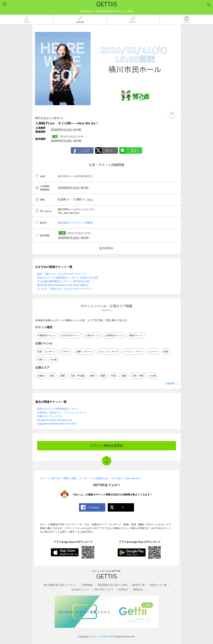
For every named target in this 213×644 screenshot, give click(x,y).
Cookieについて (80, 589)
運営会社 (138, 589)
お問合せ (123, 589)
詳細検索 (170, 384)
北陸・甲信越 (77, 376)
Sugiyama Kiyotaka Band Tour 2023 (57, 424)
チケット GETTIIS (102, 636)
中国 (113, 376)
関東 (63, 376)
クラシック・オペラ (108, 352)
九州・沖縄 (138, 376)
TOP (106, 462)
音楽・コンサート (46, 352)
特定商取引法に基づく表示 (113, 585)
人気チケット (92, 335)
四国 (124, 376)
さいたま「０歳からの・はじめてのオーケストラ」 (66, 289)
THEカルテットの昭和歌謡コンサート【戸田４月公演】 (68, 278)
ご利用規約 (87, 585)
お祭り (41, 360)
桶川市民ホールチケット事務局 (75, 223)
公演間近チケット (114, 335)
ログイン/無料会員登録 (106, 446)
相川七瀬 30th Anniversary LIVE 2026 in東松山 (63, 285)
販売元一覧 (139, 585)
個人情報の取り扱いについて (60, 585)
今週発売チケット (46, 335)
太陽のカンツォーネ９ (49, 416)
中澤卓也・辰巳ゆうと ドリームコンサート (62, 413)
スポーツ (66, 352)
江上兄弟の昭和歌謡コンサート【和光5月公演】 (64, 281)
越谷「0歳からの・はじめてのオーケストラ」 (63, 274)
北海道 (41, 376)
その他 (53, 360)
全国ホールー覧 (158, 585)
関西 (103, 376)
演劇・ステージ (84, 352)
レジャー (153, 352)
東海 (93, 376)
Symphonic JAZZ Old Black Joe (55, 420)
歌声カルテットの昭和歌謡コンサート (58, 409)
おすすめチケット (70, 335)
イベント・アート (134, 352)
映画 (166, 352)
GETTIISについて (104, 589)
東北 (52, 376)
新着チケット (136, 335)
